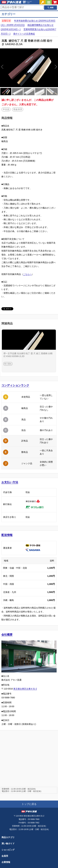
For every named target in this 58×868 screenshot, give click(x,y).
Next (44, 68)
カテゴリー (9, 14)
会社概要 (7, 635)
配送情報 (7, 535)
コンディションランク (15, 385)
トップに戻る (29, 804)
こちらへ (27, 274)
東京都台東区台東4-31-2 (25, 689)
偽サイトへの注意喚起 (24, 34)
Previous (15, 68)
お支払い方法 (10, 482)
